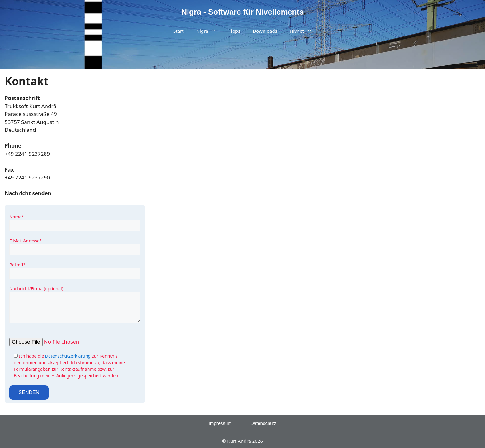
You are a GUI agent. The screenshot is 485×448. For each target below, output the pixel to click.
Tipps (235, 31)
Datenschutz (263, 423)
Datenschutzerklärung (68, 356)
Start (178, 31)
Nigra (209, 31)
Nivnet (304, 31)
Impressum (220, 423)
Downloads (265, 31)
